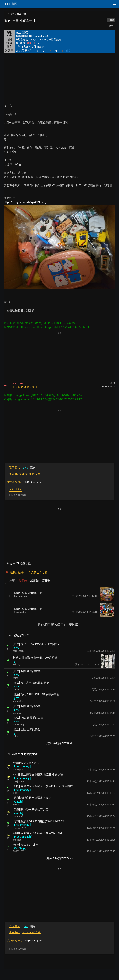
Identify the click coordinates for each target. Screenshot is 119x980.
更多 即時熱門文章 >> (59, 858)
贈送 (22, 468)
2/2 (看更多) (24, 51)
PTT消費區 (9, 14)
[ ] (17, 648)
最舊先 (34, 580)
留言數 (46, 580)
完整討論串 (17, 573)
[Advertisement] (59, 76)
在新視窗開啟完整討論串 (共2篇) (60, 624)
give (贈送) (23, 14)
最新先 (23, 580)
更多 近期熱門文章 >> (59, 743)
